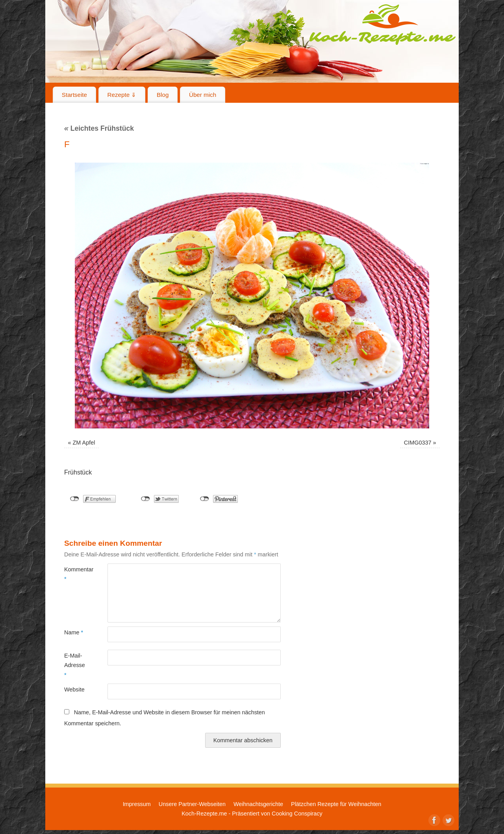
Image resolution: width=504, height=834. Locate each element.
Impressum (137, 804)
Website (74, 689)
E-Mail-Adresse (75, 665)
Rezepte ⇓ (122, 95)
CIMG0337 (418, 443)
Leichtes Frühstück (99, 128)
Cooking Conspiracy (297, 814)
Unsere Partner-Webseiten (192, 804)
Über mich (203, 95)
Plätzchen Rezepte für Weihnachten (336, 804)
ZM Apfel (84, 443)
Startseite (74, 95)
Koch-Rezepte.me (382, 24)
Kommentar (75, 574)
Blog (163, 95)
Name (74, 632)
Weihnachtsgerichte (258, 804)
